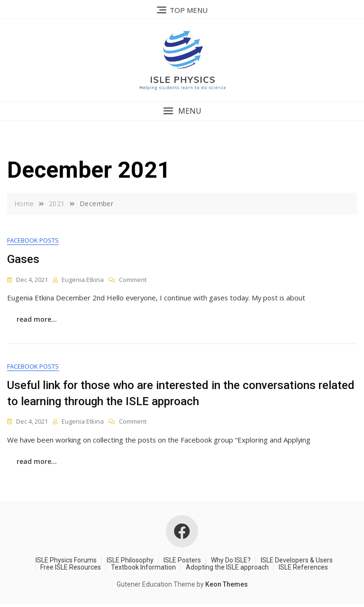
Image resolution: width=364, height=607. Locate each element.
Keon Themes (227, 587)
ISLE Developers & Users (297, 562)
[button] (182, 111)
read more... (37, 320)
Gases (23, 260)
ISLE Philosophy (130, 562)
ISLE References (303, 570)
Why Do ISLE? (231, 562)
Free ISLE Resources (71, 570)
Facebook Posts (33, 241)
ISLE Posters (182, 562)
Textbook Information (143, 570)
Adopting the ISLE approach (227, 570)
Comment (133, 280)
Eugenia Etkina (83, 280)
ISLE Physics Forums (66, 562)
